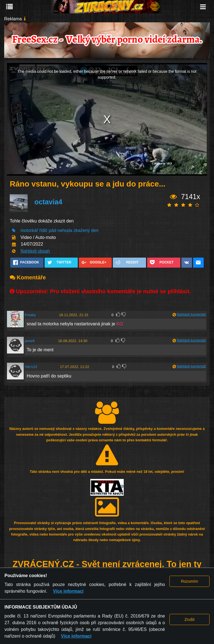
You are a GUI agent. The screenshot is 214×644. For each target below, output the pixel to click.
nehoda (65, 230)
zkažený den (86, 230)
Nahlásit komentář (191, 314)
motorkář (29, 230)
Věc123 (31, 367)
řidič (43, 230)
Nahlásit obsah (35, 251)
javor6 (30, 341)
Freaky (30, 315)
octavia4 (48, 202)
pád (53, 230)
